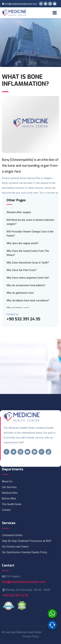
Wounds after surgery (19, 212)
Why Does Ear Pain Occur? (22, 270)
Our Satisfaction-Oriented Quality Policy (25, 552)
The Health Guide (12, 504)
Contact (6, 510)
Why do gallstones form (20, 293)
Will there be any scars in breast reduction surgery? (30, 222)
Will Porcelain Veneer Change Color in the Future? (30, 234)
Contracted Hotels (12, 535)
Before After (9, 499)
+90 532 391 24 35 (15, 595)
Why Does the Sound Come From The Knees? (28, 253)
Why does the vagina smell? (22, 243)
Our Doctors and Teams (15, 547)
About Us (7, 481)
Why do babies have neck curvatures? (28, 300)
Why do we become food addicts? (26, 285)
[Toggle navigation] (55, 13)
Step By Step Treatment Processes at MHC (27, 541)
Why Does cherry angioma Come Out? (28, 278)
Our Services (9, 487)
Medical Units (10, 493)
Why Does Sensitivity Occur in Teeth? (28, 263)
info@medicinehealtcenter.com (20, 4)
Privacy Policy (31, 636)
